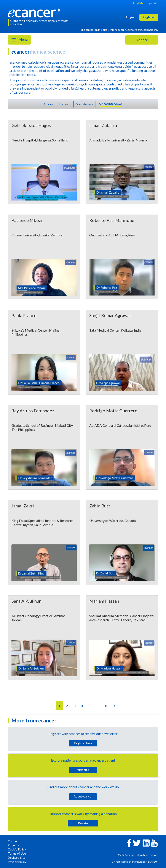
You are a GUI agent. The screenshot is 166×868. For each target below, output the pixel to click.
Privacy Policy (17, 862)
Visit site (83, 770)
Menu (19, 40)
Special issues (85, 104)
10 (106, 706)
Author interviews (111, 104)
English (138, 3)
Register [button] (149, 17)
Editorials (65, 104)
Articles (48, 104)
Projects (14, 845)
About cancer (83, 796)
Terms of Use (17, 853)
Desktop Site (17, 858)
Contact (13, 841)
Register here (83, 743)
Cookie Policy (17, 849)
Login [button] (130, 17)
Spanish (153, 3)
